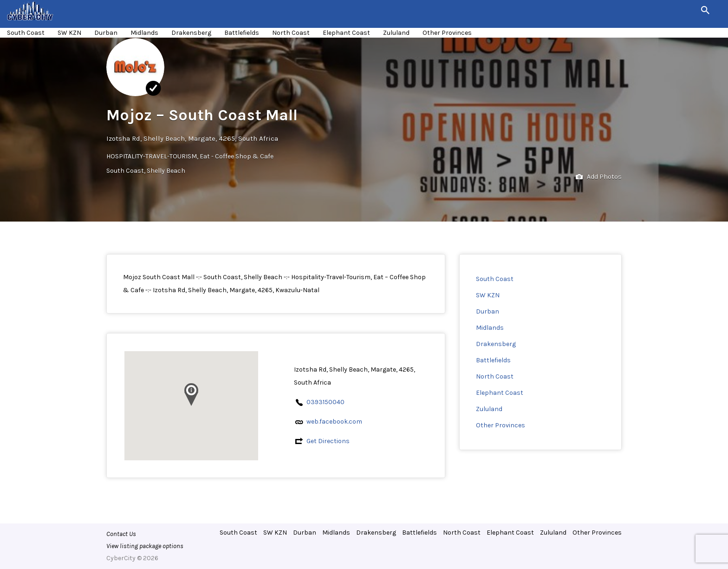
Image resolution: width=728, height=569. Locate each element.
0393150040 (325, 402)
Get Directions (328, 441)
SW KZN (69, 33)
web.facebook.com (334, 422)
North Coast (291, 33)
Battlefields (242, 33)
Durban (106, 33)
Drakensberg (191, 33)
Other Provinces (447, 33)
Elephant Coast (346, 33)
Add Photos (599, 177)
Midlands (144, 33)
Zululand (396, 33)
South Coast (26, 33)
